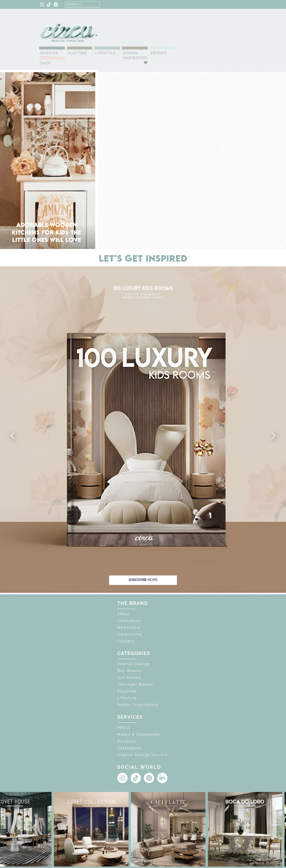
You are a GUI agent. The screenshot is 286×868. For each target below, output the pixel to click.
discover (143, 580)
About (124, 614)
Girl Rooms (129, 678)
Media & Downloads (139, 735)
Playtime (77, 53)
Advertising (130, 634)
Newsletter (129, 628)
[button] (13, 436)
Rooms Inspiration (135, 56)
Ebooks (159, 53)
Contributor (130, 621)
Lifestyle (105, 53)
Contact (126, 641)
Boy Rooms (129, 671)
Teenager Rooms (135, 684)
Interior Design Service (143, 755)
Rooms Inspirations (138, 705)
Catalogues (130, 748)
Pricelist (126, 741)
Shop (45, 63)
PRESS (124, 728)
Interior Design (49, 56)
